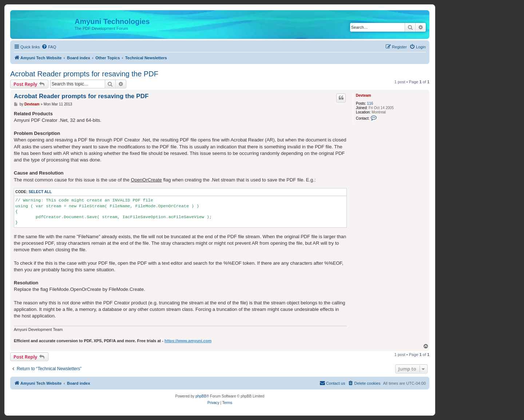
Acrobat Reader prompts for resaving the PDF (84, 74)
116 (370, 103)
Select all (40, 192)
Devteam (364, 95)
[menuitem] (49, 47)
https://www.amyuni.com (188, 341)
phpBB (201, 396)
